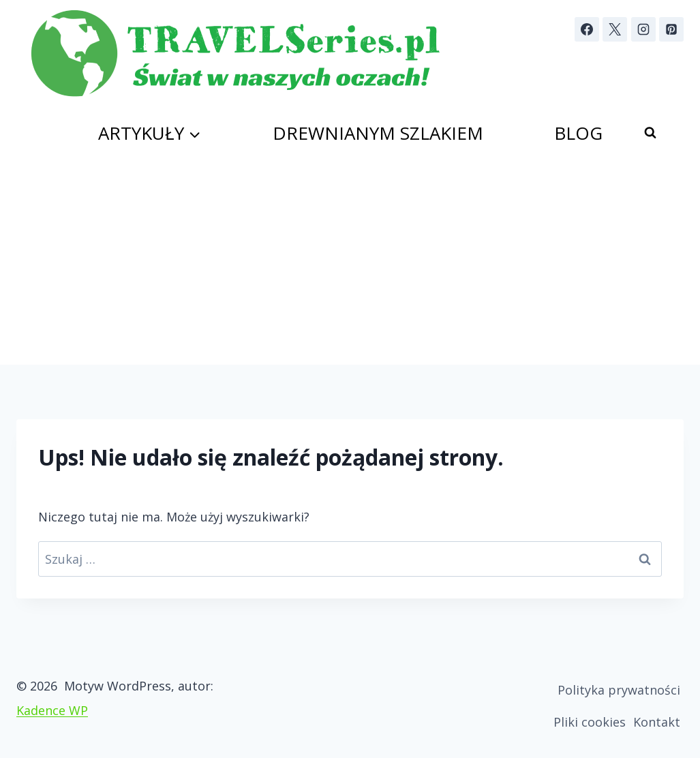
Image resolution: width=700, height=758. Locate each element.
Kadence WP (52, 710)
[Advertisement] (350, 262)
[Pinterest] (671, 29)
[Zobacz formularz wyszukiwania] (650, 133)
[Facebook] (587, 29)
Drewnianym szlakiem (378, 133)
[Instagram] (643, 29)
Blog (578, 133)
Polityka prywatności (619, 690)
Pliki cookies (590, 722)
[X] (615, 29)
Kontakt (657, 722)
